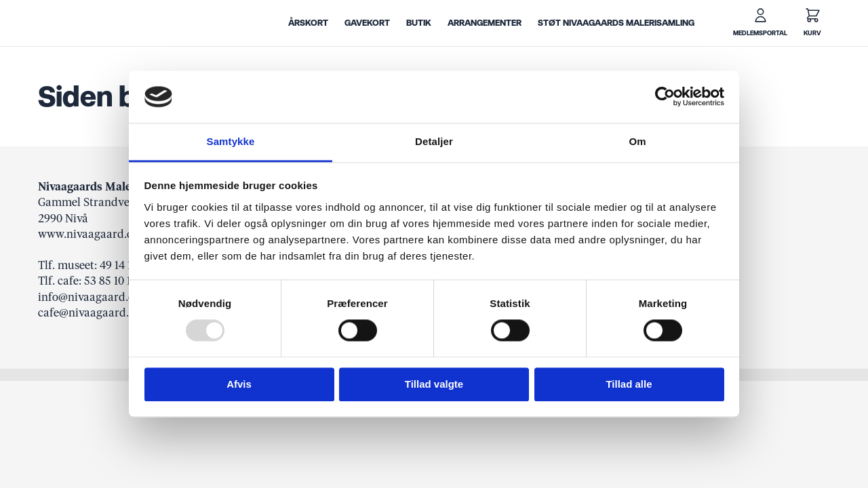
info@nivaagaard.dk (90, 297)
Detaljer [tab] (434, 141)
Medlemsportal (760, 33)
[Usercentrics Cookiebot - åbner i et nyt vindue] (665, 97)
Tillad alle (629, 384)
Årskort (308, 23)
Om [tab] (637, 141)
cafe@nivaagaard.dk (90, 312)
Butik (419, 23)
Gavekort (367, 23)
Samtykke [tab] (231, 141)
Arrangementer (485, 23)
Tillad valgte (434, 384)
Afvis (239, 384)
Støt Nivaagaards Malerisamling (616, 23)
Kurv (812, 33)
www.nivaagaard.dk (89, 234)
